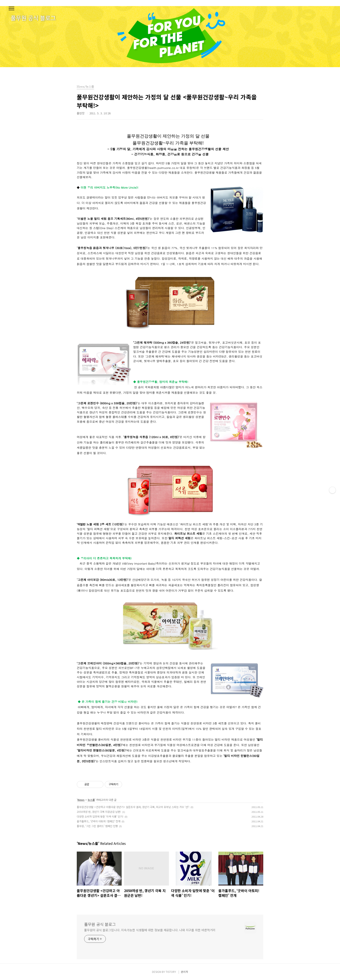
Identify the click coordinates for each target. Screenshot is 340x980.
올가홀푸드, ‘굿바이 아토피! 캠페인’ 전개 (99, 821)
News (81, 800)
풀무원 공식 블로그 (100, 924)
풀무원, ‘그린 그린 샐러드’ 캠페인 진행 (97, 826)
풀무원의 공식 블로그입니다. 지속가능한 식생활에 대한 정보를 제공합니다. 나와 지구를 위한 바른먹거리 (150, 930)
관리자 (184, 972)
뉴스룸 (91, 800)
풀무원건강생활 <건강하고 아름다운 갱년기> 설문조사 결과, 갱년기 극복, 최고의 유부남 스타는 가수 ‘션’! (133, 807)
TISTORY (171, 972)
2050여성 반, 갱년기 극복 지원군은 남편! (99, 812)
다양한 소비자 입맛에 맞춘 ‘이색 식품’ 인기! (100, 816)
